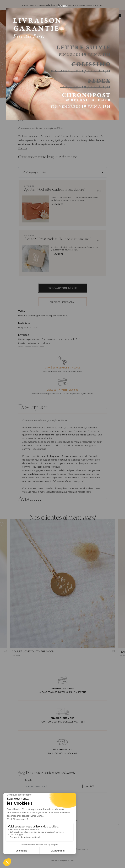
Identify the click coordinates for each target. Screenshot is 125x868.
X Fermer (63, 6)
